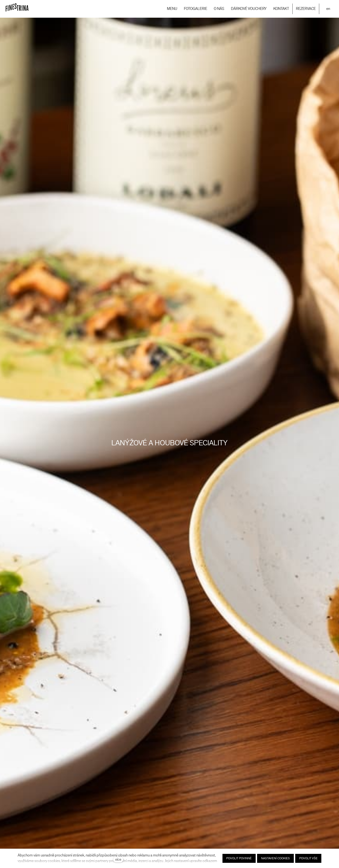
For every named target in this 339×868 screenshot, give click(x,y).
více (118, 859)
